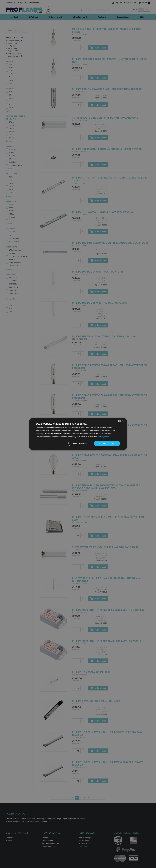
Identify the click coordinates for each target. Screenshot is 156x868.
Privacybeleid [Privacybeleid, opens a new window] (104, 437)
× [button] (123, 421)
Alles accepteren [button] (107, 443)
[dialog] (78, 434)
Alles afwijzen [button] (80, 443)
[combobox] (119, 421)
